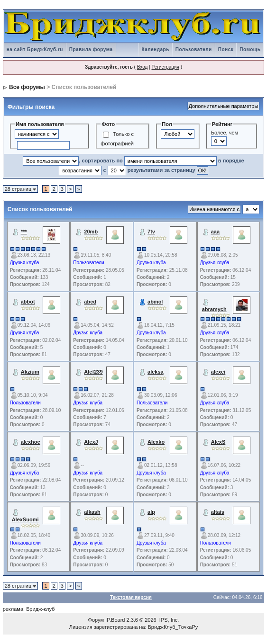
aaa (215, 232)
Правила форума (91, 49)
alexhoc (31, 442)
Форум (96, 620)
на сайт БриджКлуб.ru (35, 49)
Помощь (250, 49)
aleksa (156, 372)
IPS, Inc (169, 620)
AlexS (218, 442)
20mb (91, 232)
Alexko (156, 442)
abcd (90, 302)
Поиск (226, 49)
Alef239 (93, 372)
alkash (92, 512)
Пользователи (194, 49)
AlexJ (91, 442)
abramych (214, 309)
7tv (151, 232)
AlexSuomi (25, 519)
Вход (143, 67)
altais (218, 512)
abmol (155, 302)
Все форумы (27, 87)
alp (151, 512)
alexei (218, 372)
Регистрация (165, 67)
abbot (28, 302)
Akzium (30, 372)
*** (24, 232)
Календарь (156, 49)
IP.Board (115, 620)
